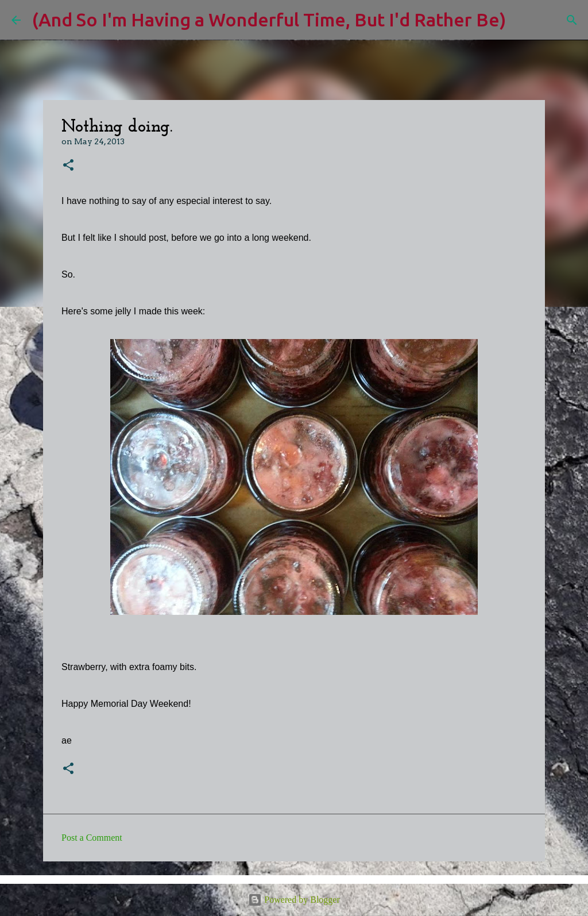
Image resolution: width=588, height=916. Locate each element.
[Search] (522, 20)
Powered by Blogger (294, 900)
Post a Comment (92, 838)
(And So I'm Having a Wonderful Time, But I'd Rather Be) (269, 20)
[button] (68, 166)
